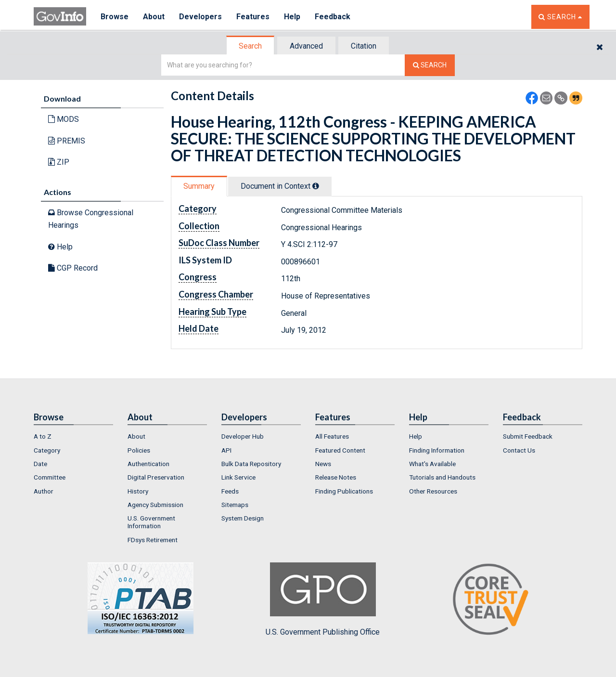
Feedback (333, 17)
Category (47, 450)
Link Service (238, 477)
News (323, 464)
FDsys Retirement (153, 540)
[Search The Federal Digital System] (430, 65)
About (154, 17)
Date (40, 464)
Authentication (148, 464)
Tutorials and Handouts (442, 477)
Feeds (230, 491)
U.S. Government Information (151, 522)
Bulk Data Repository (251, 464)
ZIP (59, 162)
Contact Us (519, 450)
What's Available (432, 464)
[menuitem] (73, 436)
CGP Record (73, 268)
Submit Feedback (528, 436)
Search (250, 46)
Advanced (306, 46)
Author (44, 491)
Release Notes (336, 477)
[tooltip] (316, 186)
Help (292, 17)
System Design (243, 518)
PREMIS (67, 141)
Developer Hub (243, 436)
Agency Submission (155, 505)
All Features (332, 436)
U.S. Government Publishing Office (323, 599)
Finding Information (437, 450)
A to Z (43, 436)
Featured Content (340, 450)
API (226, 450)
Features (253, 17)
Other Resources (433, 491)
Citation (364, 46)
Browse (115, 17)
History (138, 491)
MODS (64, 119)
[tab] (251, 46)
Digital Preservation (156, 477)
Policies (139, 450)
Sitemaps (235, 505)
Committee (50, 477)
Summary (199, 186)
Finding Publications (344, 491)
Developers (200, 17)
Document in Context (280, 186)
